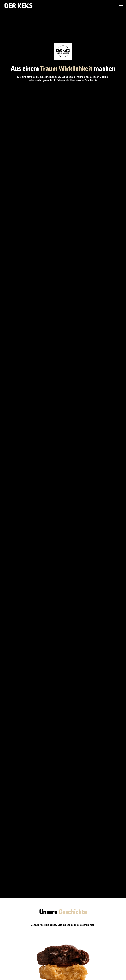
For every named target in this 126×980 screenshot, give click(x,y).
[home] (18, 6)
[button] (120, 6)
